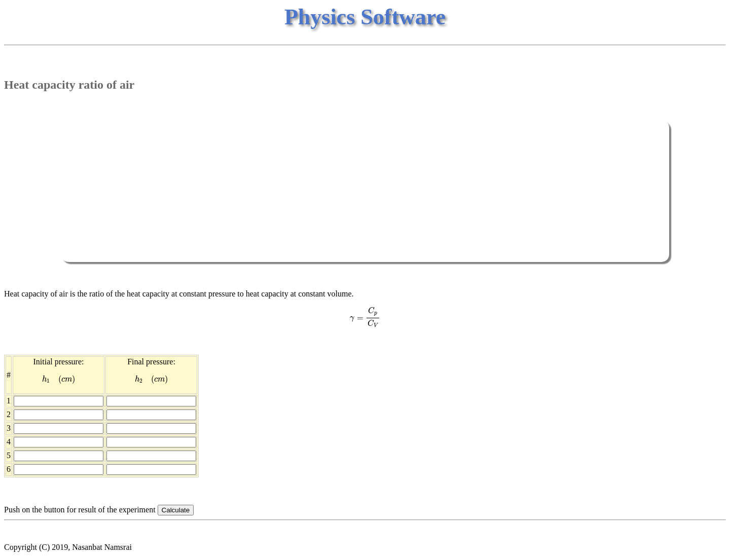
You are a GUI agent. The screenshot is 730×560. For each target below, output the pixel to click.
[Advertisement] (365, 191)
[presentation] (365, 317)
